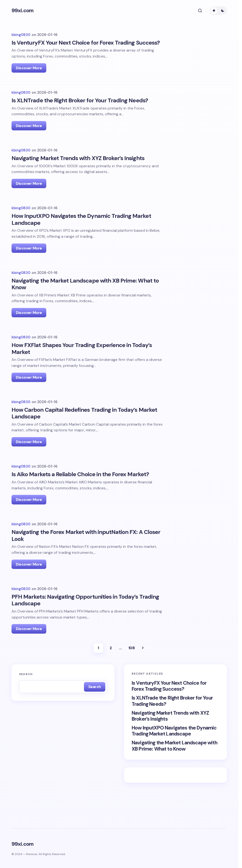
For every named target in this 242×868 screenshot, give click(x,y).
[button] (200, 11)
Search (26, 691)
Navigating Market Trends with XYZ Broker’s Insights (170, 733)
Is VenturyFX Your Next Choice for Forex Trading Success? (169, 703)
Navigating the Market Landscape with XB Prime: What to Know (174, 763)
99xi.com (22, 11)
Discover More (29, 68)
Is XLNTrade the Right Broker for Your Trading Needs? (172, 718)
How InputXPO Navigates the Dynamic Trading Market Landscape (174, 748)
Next (143, 665)
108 (132, 665)
